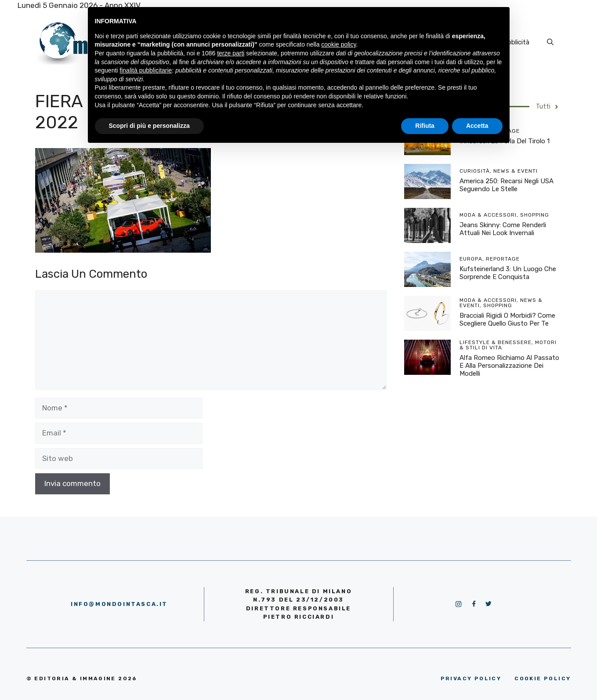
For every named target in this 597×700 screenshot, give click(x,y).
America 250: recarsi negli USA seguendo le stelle (507, 185)
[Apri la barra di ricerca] (550, 42)
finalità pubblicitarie (146, 70)
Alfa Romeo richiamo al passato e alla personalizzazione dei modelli (509, 366)
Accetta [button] (477, 126)
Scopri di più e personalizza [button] (149, 126)
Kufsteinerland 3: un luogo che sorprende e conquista (508, 273)
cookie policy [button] (338, 44)
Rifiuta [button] (425, 126)
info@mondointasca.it (119, 604)
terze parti (231, 53)
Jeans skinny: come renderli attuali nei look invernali (503, 229)
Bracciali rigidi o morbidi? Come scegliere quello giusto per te (507, 319)
